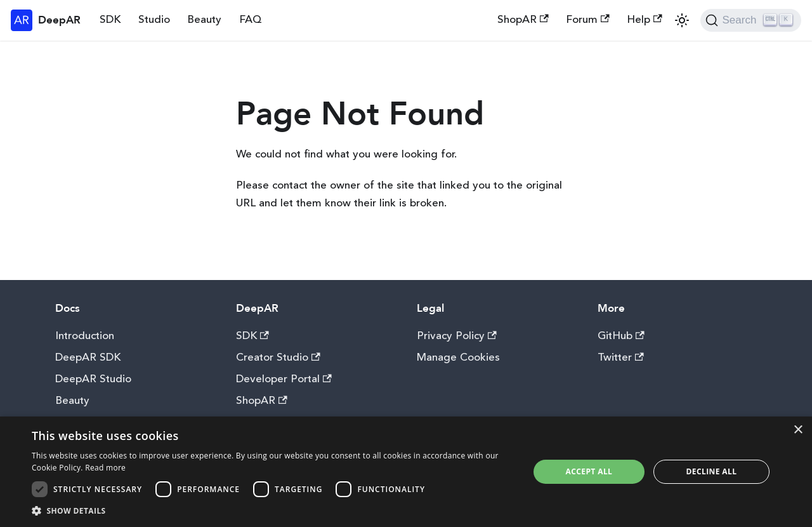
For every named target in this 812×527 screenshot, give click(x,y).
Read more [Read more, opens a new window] (105, 468)
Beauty (204, 20)
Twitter (621, 358)
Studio (154, 20)
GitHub (621, 336)
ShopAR (523, 20)
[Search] (751, 20)
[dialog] (406, 472)
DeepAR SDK (88, 358)
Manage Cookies (458, 358)
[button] (273, 511)
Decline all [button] (712, 471)
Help (645, 20)
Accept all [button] (589, 471)
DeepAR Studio (93, 379)
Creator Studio (278, 358)
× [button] (798, 430)
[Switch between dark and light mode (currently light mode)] (682, 20)
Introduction (85, 336)
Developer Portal (284, 379)
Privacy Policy (457, 336)
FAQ (251, 20)
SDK (110, 20)
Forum (588, 20)
